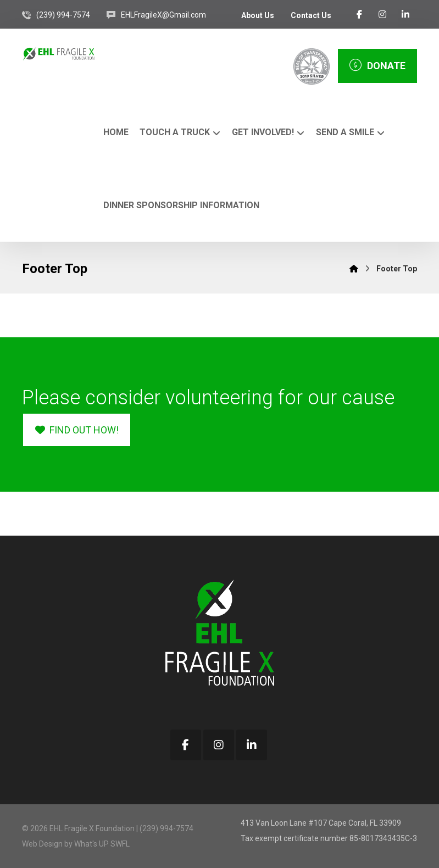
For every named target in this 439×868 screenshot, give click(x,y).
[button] (359, 14)
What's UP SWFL (102, 844)
